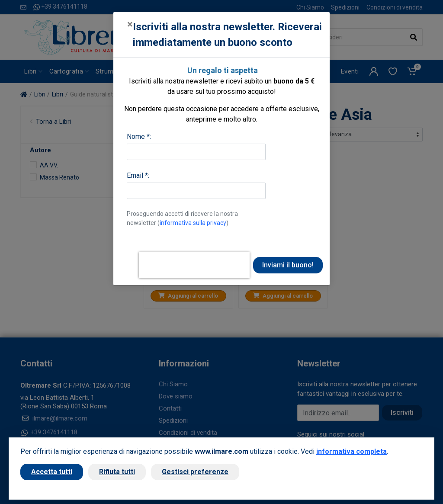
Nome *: (139, 136)
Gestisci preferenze (195, 472)
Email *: (138, 175)
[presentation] (194, 265)
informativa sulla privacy (193, 223)
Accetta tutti (52, 472)
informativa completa (352, 451)
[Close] (130, 24)
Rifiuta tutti (117, 472)
